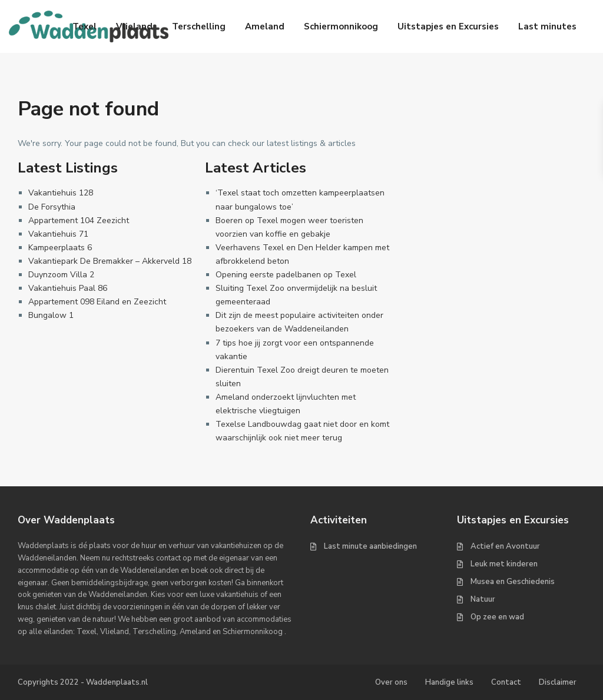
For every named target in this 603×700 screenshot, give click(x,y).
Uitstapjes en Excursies (448, 26)
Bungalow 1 (51, 315)
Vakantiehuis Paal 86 (68, 288)
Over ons (391, 682)
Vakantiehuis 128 (61, 193)
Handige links (449, 682)
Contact (506, 682)
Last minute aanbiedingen (370, 546)
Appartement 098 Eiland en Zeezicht (97, 302)
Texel (85, 26)
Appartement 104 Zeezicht (79, 220)
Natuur (483, 599)
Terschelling (199, 26)
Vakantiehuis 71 (58, 234)
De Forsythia (52, 207)
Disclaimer (558, 682)
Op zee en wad (497, 617)
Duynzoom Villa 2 (61, 275)
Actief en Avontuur (505, 546)
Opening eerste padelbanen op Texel (286, 275)
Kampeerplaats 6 (60, 248)
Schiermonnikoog (341, 26)
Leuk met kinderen (504, 564)
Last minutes (547, 26)
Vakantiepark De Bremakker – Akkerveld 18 (110, 261)
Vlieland (134, 26)
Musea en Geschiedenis (513, 582)
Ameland (265, 26)
